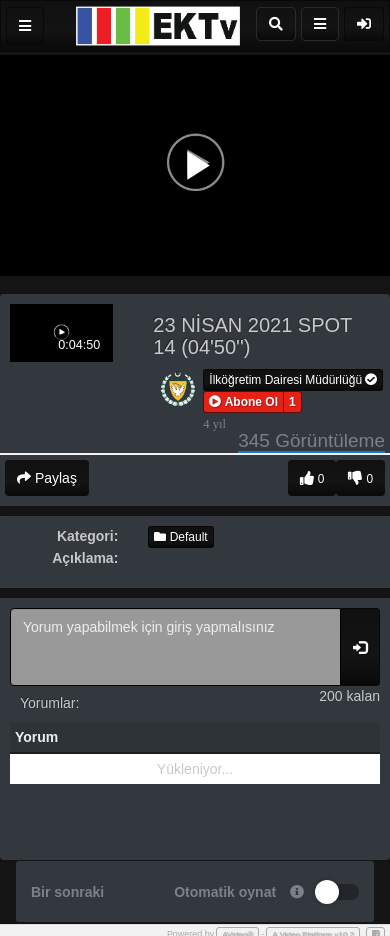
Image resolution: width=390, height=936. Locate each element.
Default (180, 537)
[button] (243, 402)
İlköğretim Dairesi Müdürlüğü (293, 380)
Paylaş (47, 478)
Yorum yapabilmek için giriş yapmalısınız (175, 647)
